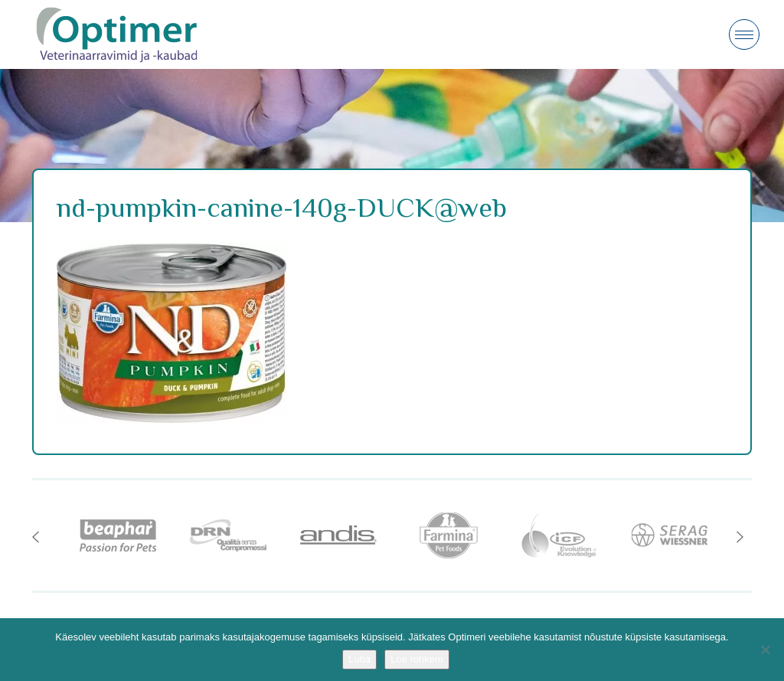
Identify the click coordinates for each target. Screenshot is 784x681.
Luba (359, 659)
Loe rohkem (417, 659)
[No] (765, 650)
